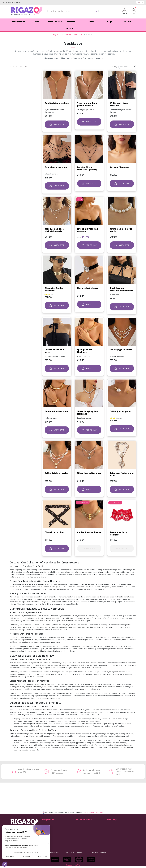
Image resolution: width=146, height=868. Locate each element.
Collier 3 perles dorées (89, 532)
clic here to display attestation (93, 812)
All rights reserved (112, 852)
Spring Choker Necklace (85, 351)
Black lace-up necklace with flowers (121, 289)
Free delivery (80, 828)
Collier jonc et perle (120, 411)
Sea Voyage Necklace (121, 350)
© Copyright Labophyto (89, 852)
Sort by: (115, 67)
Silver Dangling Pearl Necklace (88, 412)
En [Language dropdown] (140, 2)
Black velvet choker (88, 288)
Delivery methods (81, 825)
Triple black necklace (56, 167)
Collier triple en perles (56, 473)
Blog (76, 837)
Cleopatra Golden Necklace (54, 289)
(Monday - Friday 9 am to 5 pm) (119, 833)
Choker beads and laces (54, 351)
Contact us (79, 835)
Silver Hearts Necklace (89, 473)
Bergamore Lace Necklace (118, 533)
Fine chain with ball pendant (88, 230)
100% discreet (80, 823)
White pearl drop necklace (119, 104)
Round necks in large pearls (121, 230)
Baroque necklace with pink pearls (54, 230)
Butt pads (46, 825)
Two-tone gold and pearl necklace (87, 104)
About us (78, 832)
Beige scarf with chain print (122, 474)
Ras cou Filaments (119, 167)
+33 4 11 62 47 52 (115, 830)
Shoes (44, 823)
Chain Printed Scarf (55, 532)
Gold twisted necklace (57, 103)
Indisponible (89, 548)
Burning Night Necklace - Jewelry (87, 168)
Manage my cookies (73, 867)
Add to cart (57, 124)
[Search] (73, 11)
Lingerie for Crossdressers (52, 832)
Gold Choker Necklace (56, 411)
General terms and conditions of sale (58, 852)
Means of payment (82, 830)
